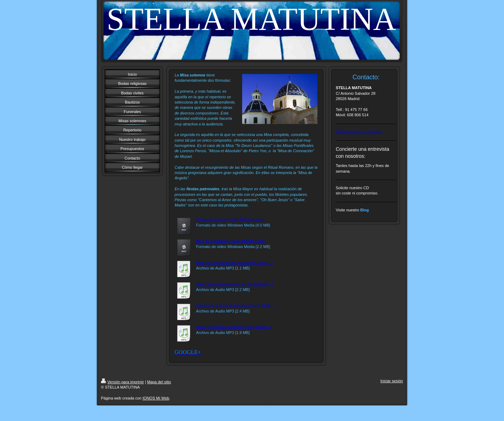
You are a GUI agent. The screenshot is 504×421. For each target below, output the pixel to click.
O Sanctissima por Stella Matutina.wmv (230, 219)
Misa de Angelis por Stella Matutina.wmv (231, 241)
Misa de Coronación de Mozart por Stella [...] (234, 262)
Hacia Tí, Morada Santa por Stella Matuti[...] (234, 327)
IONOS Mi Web (156, 398)
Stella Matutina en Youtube (359, 132)
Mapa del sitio (159, 382)
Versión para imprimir (122, 382)
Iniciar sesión (392, 381)
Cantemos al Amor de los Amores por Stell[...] (235, 305)
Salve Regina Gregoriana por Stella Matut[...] (235, 284)
